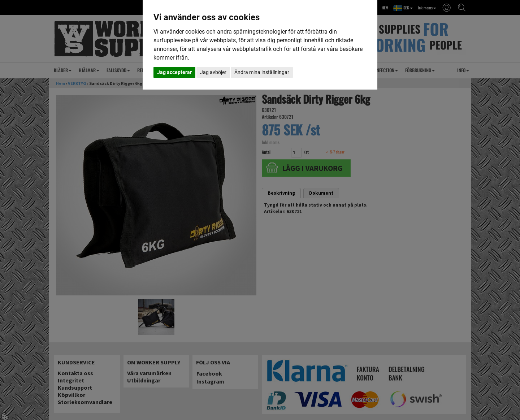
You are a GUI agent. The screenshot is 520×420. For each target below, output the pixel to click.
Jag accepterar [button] (174, 72)
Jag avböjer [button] (213, 72)
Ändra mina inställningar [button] (262, 72)
